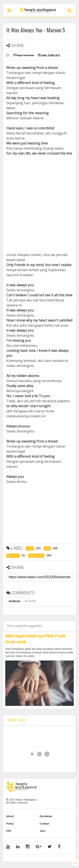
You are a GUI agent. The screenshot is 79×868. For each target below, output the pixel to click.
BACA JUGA (16, 720)
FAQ (9, 831)
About (10, 816)
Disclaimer (46, 816)
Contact (44, 824)
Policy (10, 824)
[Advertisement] (39, 199)
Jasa (42, 831)
